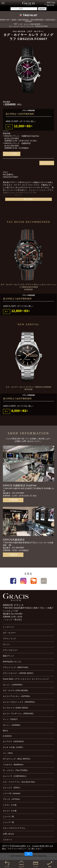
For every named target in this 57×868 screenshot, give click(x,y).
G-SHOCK (7, 736)
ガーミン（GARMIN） (12, 725)
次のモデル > (47, 163)
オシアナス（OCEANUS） (14, 742)
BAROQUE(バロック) (12, 662)
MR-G (5, 731)
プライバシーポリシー (17, 849)
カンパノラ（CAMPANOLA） (15, 776)
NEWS (14, 20)
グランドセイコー (10, 650)
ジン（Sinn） (9, 753)
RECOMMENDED (37, 20)
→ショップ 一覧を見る (12, 620)
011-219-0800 (13, 138)
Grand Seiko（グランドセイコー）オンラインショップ (26, 679)
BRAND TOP (5, 20)
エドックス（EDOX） (12, 788)
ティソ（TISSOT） (11, 719)
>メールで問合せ (12, 154)
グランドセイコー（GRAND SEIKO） (19, 673)
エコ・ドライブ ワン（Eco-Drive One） (20, 782)
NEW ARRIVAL (24, 20)
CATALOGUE (50, 20)
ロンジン (7, 644)
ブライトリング (9, 639)
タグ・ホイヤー (9, 633)
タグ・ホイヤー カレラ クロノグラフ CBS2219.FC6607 (28, 26)
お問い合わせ (8, 834)
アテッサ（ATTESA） (12, 799)
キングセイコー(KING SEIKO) (16, 708)
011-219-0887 (17, 614)
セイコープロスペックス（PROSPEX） (20, 702)
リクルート (8, 840)
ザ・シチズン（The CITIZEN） (16, 770)
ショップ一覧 (8, 822)
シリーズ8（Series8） (12, 793)
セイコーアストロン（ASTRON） (17, 696)
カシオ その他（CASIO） (14, 747)
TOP (15, 24)
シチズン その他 (10, 805)
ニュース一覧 (8, 817)
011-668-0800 (13, 146)
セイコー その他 (10, 811)
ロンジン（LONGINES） (13, 685)
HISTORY (29, 21)
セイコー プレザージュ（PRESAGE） (19, 714)
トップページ (8, 627)
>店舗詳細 (13, 500)
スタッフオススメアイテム (14, 828)
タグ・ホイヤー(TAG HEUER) (30, 24)
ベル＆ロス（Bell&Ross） (14, 765)
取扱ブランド (8, 656)
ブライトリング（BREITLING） (16, 667)
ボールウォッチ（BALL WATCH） (17, 759)
